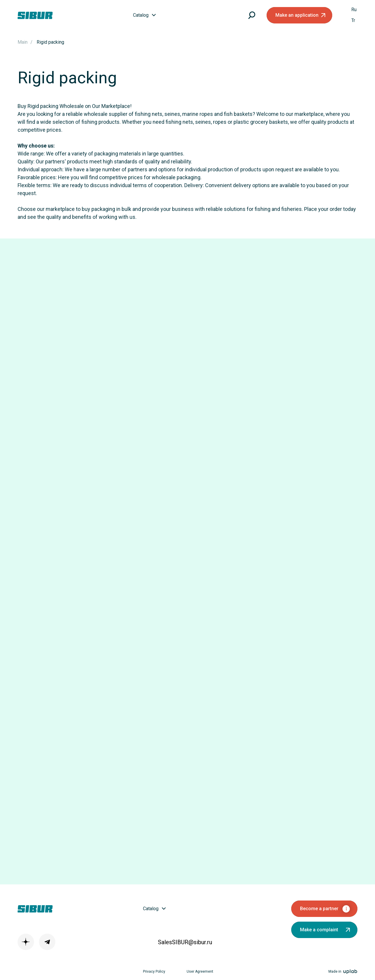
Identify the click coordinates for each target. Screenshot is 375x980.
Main (23, 42)
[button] (299, 15)
